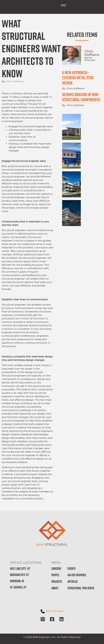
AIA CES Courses (77, 575)
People (55, 575)
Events (71, 569)
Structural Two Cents (81, 588)
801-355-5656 (55, 611)
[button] (63, 5)
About (55, 588)
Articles (73, 582)
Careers (56, 569)
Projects (57, 582)
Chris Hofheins (15, 81)
